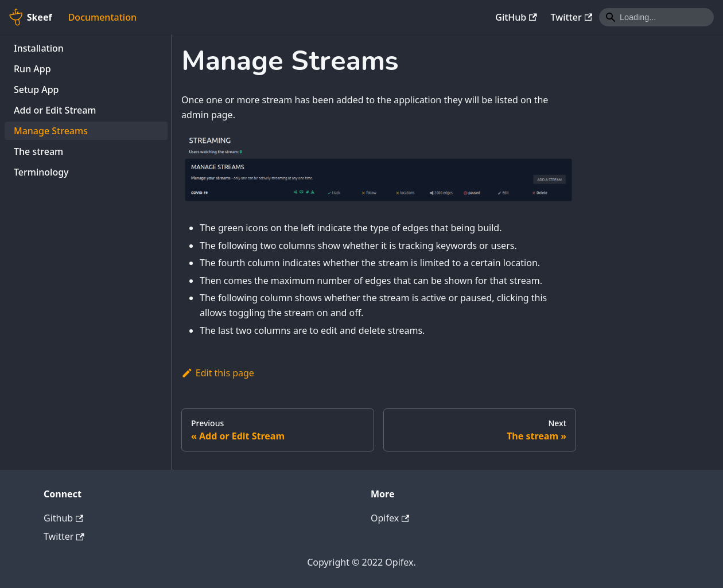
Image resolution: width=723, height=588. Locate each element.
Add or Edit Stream (55, 110)
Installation (39, 48)
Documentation (102, 17)
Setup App (36, 89)
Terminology (41, 172)
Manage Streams (51, 131)
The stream (38, 151)
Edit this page (218, 373)
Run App (32, 69)
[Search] (656, 17)
